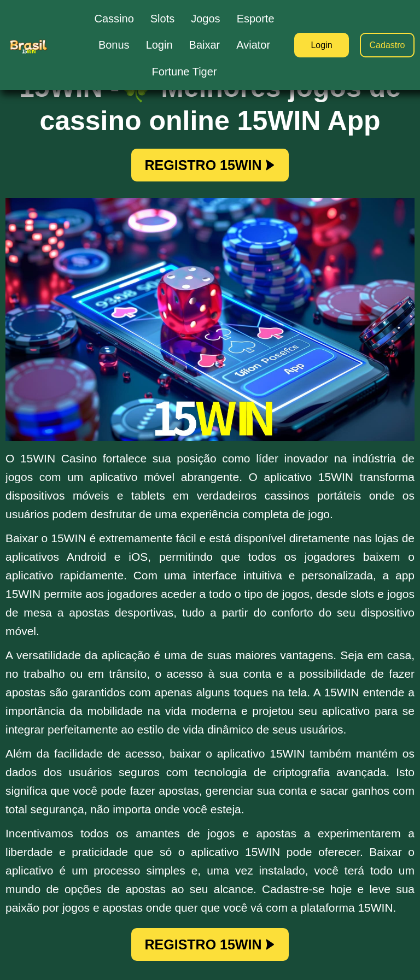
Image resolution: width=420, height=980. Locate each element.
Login (321, 45)
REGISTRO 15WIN (210, 165)
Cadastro (387, 45)
